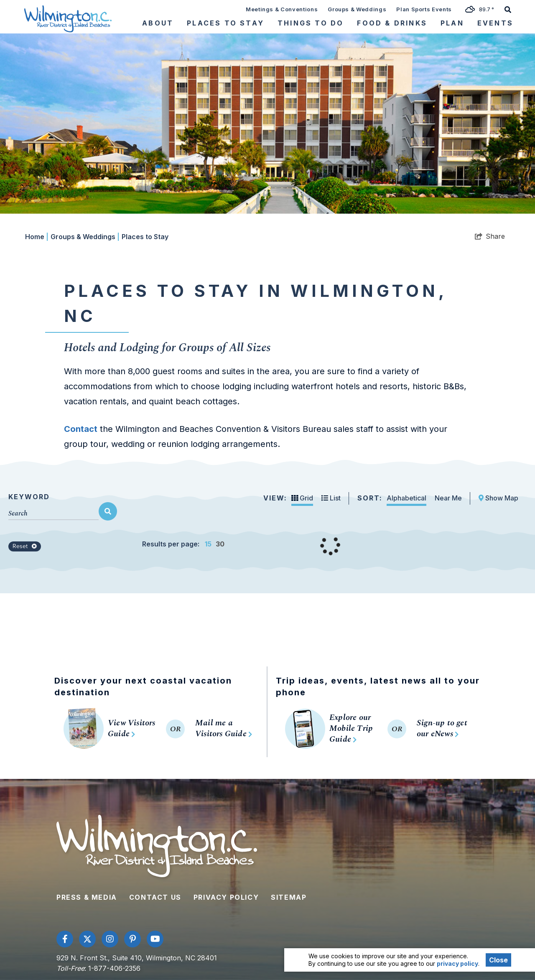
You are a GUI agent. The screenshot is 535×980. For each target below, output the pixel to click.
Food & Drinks (392, 23)
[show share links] (490, 236)
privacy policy (457, 963)
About (158, 23)
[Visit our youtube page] (155, 939)
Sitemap (289, 897)
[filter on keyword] (108, 511)
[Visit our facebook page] (65, 939)
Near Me (448, 498)
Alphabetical (406, 498)
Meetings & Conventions (282, 9)
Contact (81, 429)
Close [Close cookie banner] (498, 960)
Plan (452, 23)
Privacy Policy (226, 897)
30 (220, 544)
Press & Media (87, 897)
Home (37, 237)
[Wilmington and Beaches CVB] (68, 18)
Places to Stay (145, 237)
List (331, 498)
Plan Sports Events (424, 9)
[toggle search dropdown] (508, 9)
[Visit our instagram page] (110, 939)
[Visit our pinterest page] (132, 939)
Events (495, 23)
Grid (302, 498)
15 (208, 544)
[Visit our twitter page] (87, 939)
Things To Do (311, 23)
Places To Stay (225, 23)
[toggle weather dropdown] (482, 9)
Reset (25, 546)
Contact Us (155, 897)
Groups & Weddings (357, 9)
